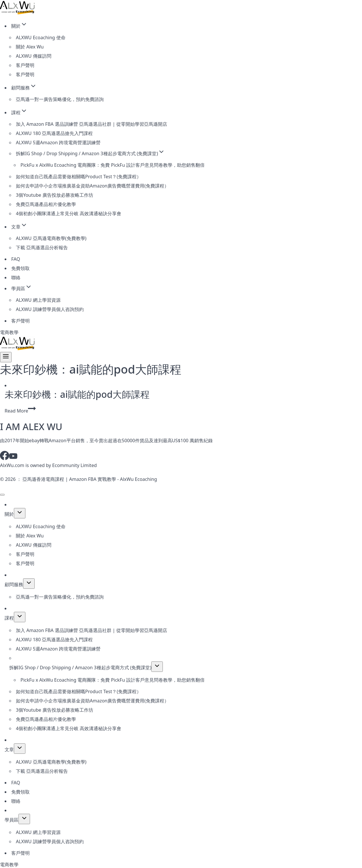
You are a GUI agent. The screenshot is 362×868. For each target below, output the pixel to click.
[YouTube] (13, 458)
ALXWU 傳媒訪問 (34, 56)
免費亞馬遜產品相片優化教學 (46, 204)
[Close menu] (2, 495)
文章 (9, 749)
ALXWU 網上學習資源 (38, 300)
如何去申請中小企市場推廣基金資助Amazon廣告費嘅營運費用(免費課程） (92, 186)
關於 (9, 514)
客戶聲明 (25, 65)
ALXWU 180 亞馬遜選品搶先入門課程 (54, 133)
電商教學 (9, 332)
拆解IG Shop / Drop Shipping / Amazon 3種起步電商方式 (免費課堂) (80, 668)
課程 (9, 618)
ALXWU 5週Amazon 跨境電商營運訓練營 (58, 143)
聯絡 (16, 278)
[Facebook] (5, 458)
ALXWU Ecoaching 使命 (41, 38)
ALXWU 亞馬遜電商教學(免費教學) (51, 238)
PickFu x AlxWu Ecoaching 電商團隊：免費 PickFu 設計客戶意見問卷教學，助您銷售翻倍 (113, 165)
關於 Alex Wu (30, 47)
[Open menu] (6, 357)
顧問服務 (14, 584)
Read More (20, 411)
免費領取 (20, 268)
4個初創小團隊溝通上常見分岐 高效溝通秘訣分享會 (69, 213)
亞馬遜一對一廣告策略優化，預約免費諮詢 (60, 99)
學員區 (12, 820)
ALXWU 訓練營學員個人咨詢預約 (50, 309)
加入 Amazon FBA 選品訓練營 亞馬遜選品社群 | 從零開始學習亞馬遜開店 (92, 124)
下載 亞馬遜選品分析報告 (42, 248)
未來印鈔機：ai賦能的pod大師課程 (77, 394)
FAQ (16, 259)
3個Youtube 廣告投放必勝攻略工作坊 (55, 195)
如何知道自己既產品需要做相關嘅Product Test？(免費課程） (79, 177)
